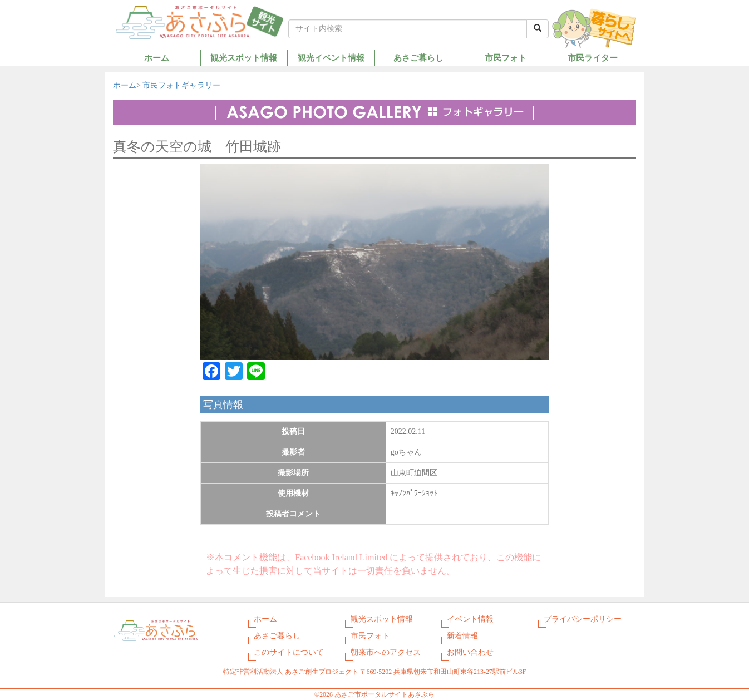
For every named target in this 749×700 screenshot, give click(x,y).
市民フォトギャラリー (181, 85)
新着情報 (462, 636)
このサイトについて (289, 652)
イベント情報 (470, 619)
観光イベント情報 (331, 58)
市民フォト (506, 58)
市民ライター (593, 58)
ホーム (157, 58)
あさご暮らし (418, 58)
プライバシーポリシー (583, 619)
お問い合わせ (470, 652)
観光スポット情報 (244, 58)
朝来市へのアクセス (386, 652)
